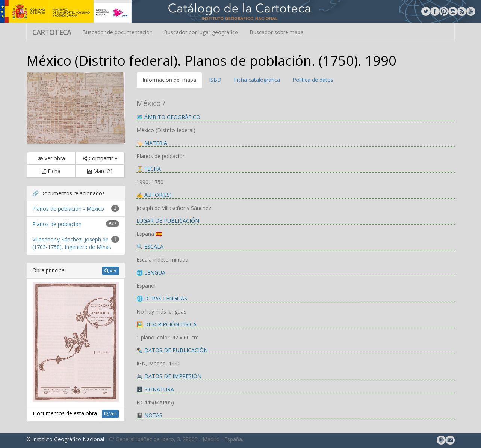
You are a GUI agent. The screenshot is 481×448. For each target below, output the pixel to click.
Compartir (100, 158)
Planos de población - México (68, 209)
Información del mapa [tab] (169, 80)
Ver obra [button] (51, 158)
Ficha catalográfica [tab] (257, 80)
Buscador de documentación (117, 32)
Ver (111, 271)
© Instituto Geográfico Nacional (65, 439)
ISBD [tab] (215, 80)
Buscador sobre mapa (277, 32)
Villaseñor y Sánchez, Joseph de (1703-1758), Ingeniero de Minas (72, 243)
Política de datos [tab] (313, 80)
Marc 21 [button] (100, 171)
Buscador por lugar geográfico (201, 32)
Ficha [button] (51, 171)
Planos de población (57, 224)
